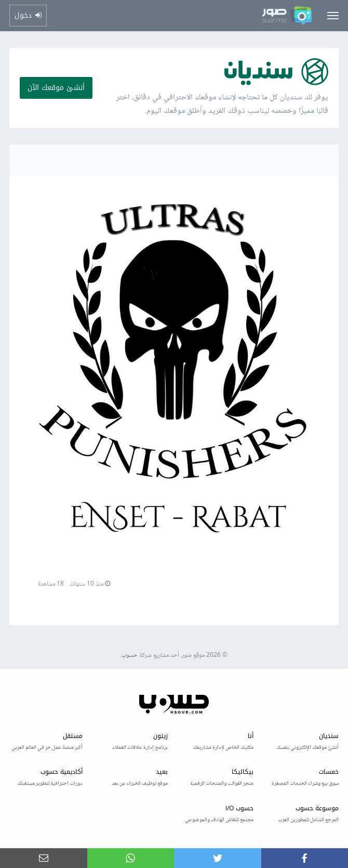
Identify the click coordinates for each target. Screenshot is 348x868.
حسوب (130, 656)
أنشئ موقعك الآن (56, 88)
